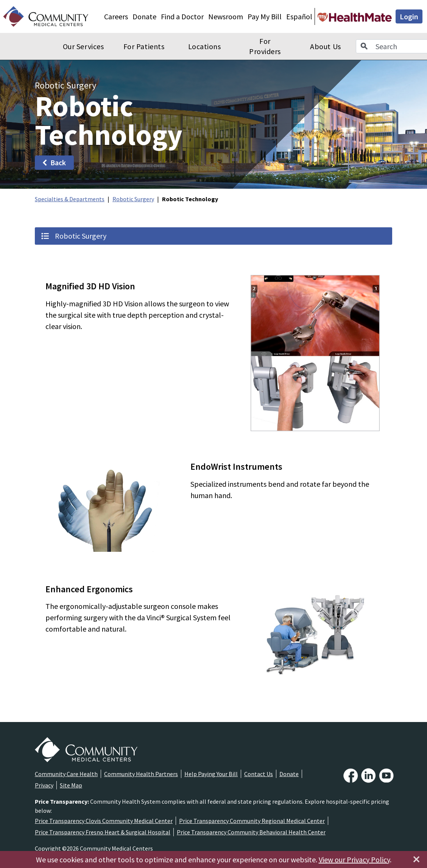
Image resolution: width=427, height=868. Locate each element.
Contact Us (259, 774)
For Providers (265, 46)
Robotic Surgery (133, 199)
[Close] (416, 859)
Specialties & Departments (70, 199)
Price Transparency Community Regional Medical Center (252, 821)
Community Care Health (66, 774)
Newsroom (226, 16)
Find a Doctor (182, 16)
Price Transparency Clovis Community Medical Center (104, 821)
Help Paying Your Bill (211, 774)
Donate (144, 16)
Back (54, 162)
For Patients (144, 46)
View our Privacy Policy (354, 859)
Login (409, 16)
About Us (325, 46)
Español (299, 16)
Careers (116, 16)
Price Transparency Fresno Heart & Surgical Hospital (103, 832)
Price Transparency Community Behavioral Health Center (251, 832)
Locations (205, 46)
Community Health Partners (141, 774)
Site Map (71, 785)
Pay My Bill (265, 16)
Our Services (83, 46)
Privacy (44, 785)
